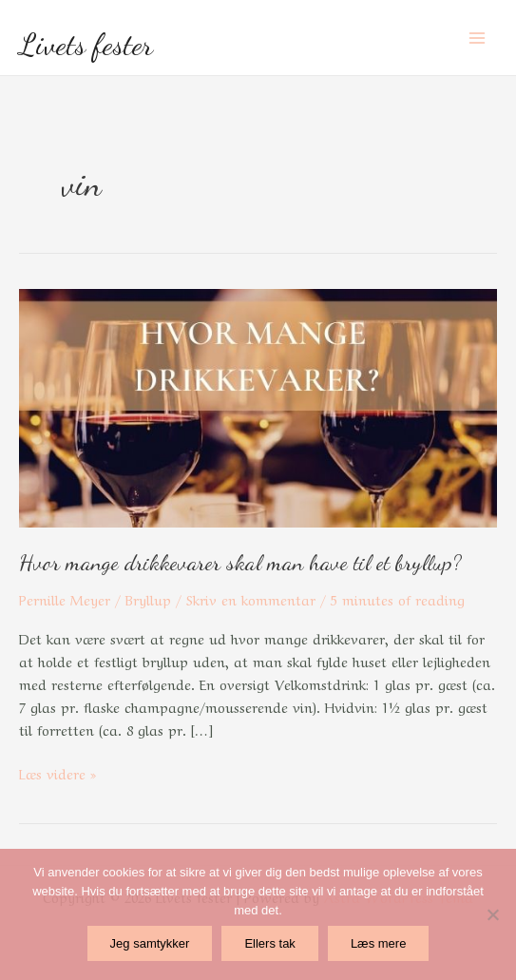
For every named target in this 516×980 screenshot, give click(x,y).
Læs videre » (57, 772)
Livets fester (86, 45)
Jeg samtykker (150, 943)
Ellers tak (269, 943)
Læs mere (379, 943)
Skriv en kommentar (251, 599)
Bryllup (148, 599)
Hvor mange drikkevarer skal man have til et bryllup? (240, 562)
